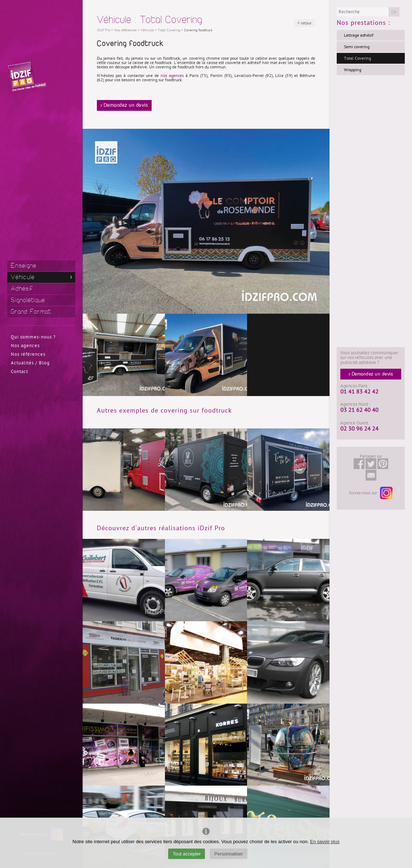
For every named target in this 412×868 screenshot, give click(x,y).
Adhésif (22, 289)
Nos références (28, 354)
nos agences (172, 76)
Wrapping (353, 70)
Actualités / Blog (30, 363)
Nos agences (25, 346)
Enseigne (24, 266)
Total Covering (357, 58)
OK (394, 12)
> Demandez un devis (124, 105)
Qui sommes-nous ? (33, 337)
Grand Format (31, 312)
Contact (19, 372)
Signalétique (28, 300)
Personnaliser (229, 854)
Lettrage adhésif (359, 35)
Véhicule (23, 277)
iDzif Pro (104, 30)
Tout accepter (187, 854)
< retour (304, 23)
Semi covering (357, 47)
